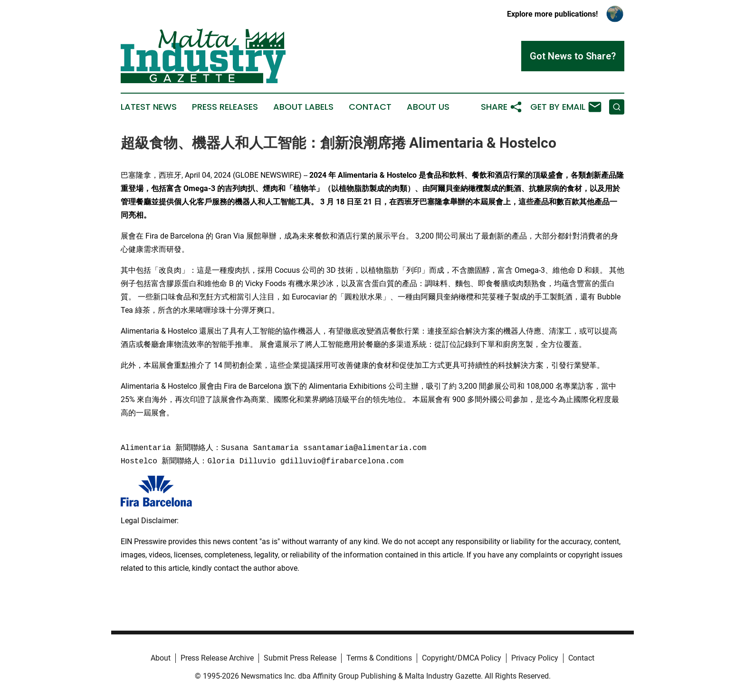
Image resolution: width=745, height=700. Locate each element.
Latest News (149, 107)
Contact (370, 107)
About (161, 658)
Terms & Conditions (379, 658)
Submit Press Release (300, 658)
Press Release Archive (217, 658)
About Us (428, 107)
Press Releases (225, 107)
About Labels (303, 107)
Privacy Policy (535, 658)
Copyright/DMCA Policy (462, 658)
